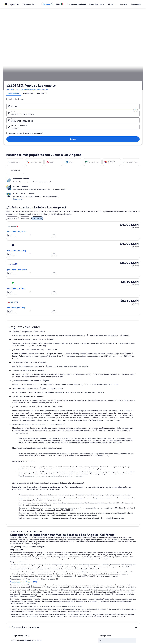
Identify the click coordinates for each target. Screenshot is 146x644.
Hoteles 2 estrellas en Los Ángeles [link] (20, 552)
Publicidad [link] (8, 612)
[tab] (15, 37)
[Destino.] (57, 45)
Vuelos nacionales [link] (45, 612)
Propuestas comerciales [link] (12, 608)
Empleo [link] (7, 601)
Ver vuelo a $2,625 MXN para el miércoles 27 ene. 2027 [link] (28, 31)
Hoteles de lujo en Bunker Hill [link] (84, 556)
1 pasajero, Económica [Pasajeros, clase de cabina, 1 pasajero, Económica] (110, 46)
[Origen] (23, 45)
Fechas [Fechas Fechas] (82, 46)
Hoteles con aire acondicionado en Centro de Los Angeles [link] (29, 565)
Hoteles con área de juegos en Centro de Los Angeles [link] (27, 569)
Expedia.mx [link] (10, 71)
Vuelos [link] (17, 71)
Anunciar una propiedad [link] (12, 604)
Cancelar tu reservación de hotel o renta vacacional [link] (126, 604)
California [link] (36, 71)
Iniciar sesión (136, 4)
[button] (73, 377)
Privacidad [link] (79, 597)
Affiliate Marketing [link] (10, 615)
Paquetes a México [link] (46, 608)
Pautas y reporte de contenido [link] (85, 615)
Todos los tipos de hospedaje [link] (49, 619)
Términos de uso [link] (80, 604)
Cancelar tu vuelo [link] (116, 601)
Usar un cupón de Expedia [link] (119, 612)
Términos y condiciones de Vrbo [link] (85, 612)
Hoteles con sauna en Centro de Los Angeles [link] (89, 569)
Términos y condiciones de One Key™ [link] (87, 608)
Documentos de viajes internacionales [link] (122, 615)
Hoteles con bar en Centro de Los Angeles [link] (89, 565)
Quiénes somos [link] (9, 597)
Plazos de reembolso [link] (117, 608)
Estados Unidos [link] (26, 71)
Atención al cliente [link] (116, 597)
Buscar (134, 45)
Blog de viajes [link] (44, 623)
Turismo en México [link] (46, 597)
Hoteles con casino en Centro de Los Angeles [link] (90, 561)
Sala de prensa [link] (9, 619)
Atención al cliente (104, 4)
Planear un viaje (135, 71)
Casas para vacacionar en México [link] (50, 604)
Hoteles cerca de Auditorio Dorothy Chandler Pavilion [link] (27, 556)
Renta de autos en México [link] (48, 615)
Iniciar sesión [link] (110, 102)
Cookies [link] (78, 601)
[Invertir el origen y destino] (40, 45)
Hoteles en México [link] (46, 601)
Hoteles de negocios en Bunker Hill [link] (21, 561)
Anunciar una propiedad (83, 4)
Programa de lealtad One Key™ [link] (50, 626)
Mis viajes (118, 4)
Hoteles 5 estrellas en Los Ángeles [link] (86, 552)
